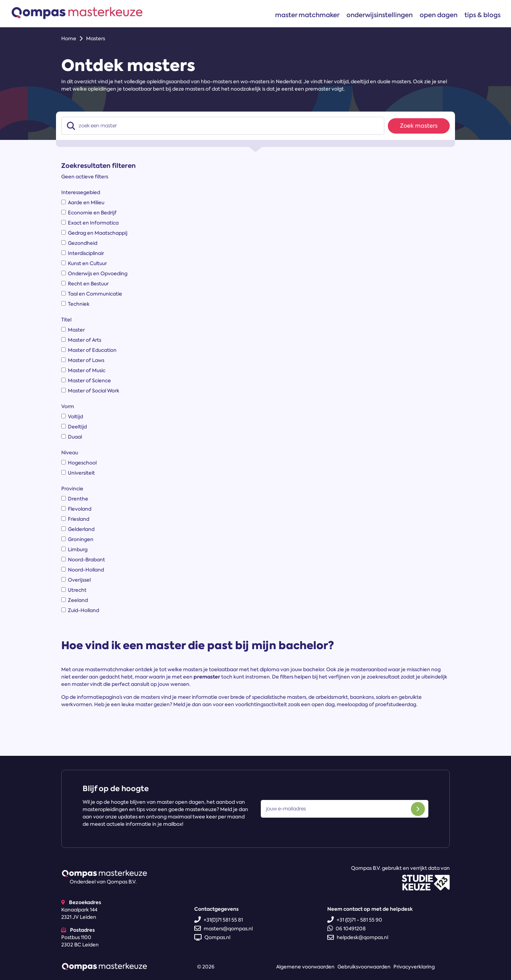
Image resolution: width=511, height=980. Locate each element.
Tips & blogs (482, 15)
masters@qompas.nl (223, 929)
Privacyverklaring (414, 967)
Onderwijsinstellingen (380, 15)
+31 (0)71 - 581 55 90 (355, 920)
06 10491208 (346, 929)
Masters (96, 38)
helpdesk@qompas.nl (358, 937)
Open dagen (439, 15)
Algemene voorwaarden (305, 967)
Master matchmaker (307, 15)
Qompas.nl (212, 937)
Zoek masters (419, 126)
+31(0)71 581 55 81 (219, 920)
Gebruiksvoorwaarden (364, 967)
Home (69, 38)
